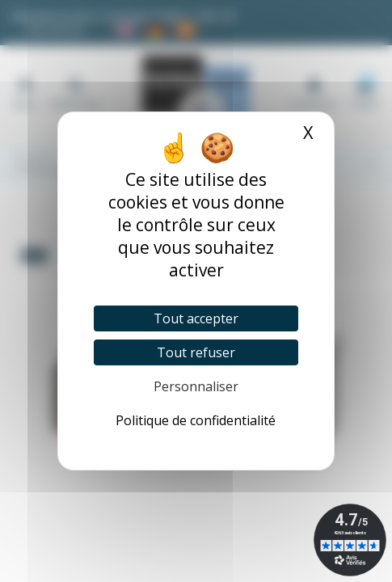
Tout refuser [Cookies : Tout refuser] (196, 352)
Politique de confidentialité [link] (196, 420)
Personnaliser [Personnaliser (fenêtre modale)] (196, 386)
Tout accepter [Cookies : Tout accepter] (196, 318)
